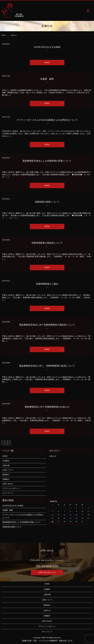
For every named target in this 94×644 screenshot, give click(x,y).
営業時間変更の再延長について (47, 243)
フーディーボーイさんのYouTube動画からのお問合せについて (47, 120)
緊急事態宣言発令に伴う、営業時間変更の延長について (47, 366)
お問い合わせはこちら (47, 572)
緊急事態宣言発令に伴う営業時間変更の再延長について (47, 325)
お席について (8, 470)
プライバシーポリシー (11, 488)
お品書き (6, 461)
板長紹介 (6, 475)
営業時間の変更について (47, 202)
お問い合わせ (8, 484)
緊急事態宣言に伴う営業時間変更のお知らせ (47, 407)
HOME (3, 35)
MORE (47, 63)
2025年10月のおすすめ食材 (47, 47)
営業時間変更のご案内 (47, 284)
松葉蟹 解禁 (47, 79)
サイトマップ (8, 493)
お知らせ (53, 456)
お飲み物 (6, 465)
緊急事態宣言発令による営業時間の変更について (47, 161)
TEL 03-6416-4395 (47, 566)
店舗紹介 (6, 479)
